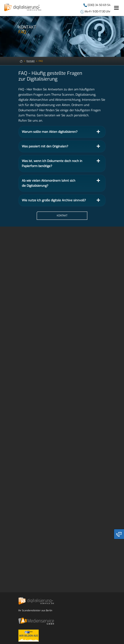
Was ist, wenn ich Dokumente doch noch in (52, 164)
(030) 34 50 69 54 (99, 5)
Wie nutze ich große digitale (54, 200)
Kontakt (31, 61)
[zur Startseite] (21, 61)
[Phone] (119, 534)
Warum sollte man (50, 132)
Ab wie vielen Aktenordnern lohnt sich (49, 183)
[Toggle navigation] (116, 8)
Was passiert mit (45, 146)
